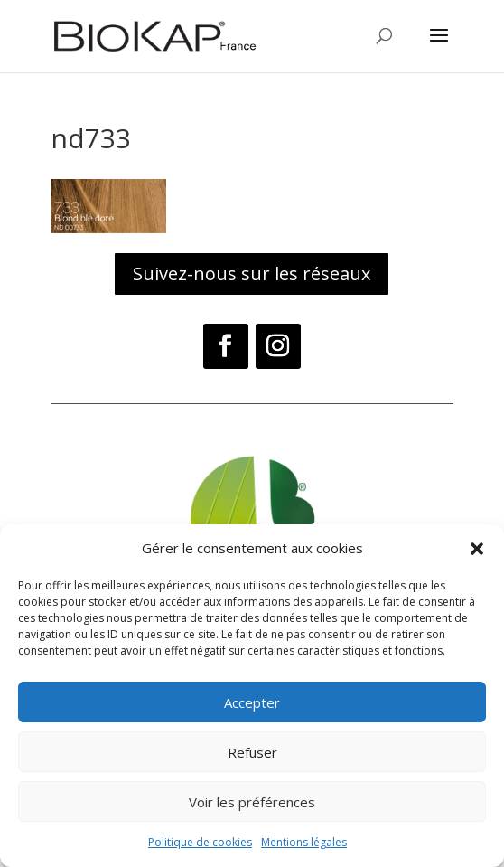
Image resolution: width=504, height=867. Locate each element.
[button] (477, 549)
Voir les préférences (252, 802)
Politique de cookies (200, 842)
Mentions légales (304, 842)
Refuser (252, 752)
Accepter (252, 702)
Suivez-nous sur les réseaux (252, 273)
